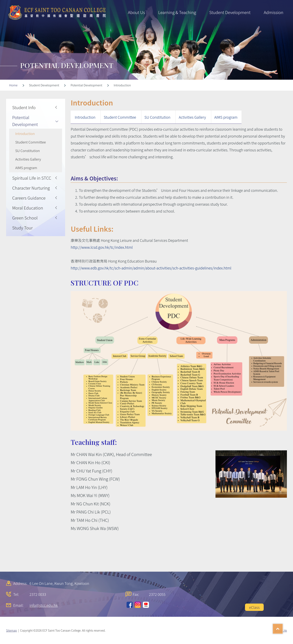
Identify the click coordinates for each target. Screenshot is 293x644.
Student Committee (120, 117)
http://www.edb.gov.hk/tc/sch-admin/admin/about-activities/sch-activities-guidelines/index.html (151, 268)
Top (283, 627)
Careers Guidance (29, 198)
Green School (25, 218)
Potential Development (25, 121)
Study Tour (22, 228)
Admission (273, 12)
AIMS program (226, 117)
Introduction (85, 117)
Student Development (230, 12)
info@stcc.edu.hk (44, 605)
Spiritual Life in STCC (32, 178)
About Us (136, 12)
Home (13, 85)
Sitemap (11, 630)
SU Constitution (157, 117)
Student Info (24, 107)
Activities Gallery (192, 117)
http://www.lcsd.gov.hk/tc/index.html (102, 247)
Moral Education (28, 208)
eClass (254, 607)
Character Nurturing (31, 188)
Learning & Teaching (177, 12)
